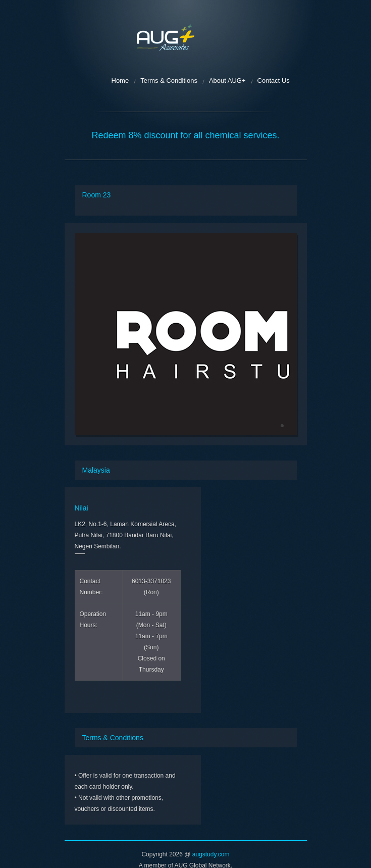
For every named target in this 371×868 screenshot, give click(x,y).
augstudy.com (211, 854)
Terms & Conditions (169, 81)
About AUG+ (227, 81)
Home (120, 81)
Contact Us (274, 81)
